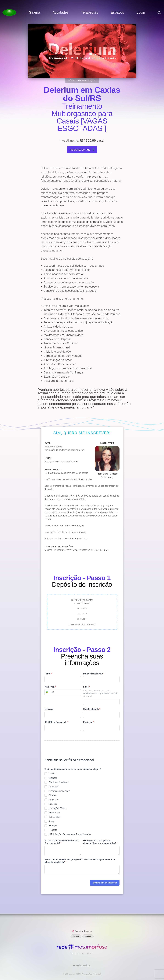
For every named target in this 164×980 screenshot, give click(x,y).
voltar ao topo (84, 965)
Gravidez (53, 774)
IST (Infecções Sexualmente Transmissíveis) (70, 834)
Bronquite (53, 826)
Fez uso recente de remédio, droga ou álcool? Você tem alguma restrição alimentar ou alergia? (80, 861)
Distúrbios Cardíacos (59, 782)
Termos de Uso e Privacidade (92, 974)
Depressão (54, 787)
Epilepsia (53, 804)
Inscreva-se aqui (82, 150)
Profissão (89, 722)
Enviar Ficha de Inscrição (105, 883)
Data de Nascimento (94, 674)
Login (141, 13)
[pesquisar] (159, 15)
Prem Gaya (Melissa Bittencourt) (107, 462)
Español (88, 936)
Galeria (34, 13)
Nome (48, 674)
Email (87, 687)
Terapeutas (90, 13)
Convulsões (54, 800)
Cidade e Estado (92, 709)
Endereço (49, 709)
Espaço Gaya (51, 461)
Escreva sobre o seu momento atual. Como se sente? (62, 842)
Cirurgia (53, 795)
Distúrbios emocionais (59, 791)
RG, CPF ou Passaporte (56, 722)
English (76, 936)
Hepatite (53, 830)
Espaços (117, 13)
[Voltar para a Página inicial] (9, 13)
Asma (52, 821)
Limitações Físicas (58, 808)
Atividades (60, 13)
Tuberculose (55, 817)
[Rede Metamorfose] (82, 949)
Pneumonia (54, 813)
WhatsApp (50, 687)
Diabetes (53, 778)
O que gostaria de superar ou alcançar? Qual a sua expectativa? (100, 842)
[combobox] (49, 692)
